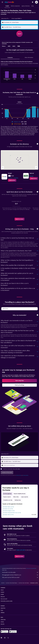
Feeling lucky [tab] (18, 500)
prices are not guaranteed (31, 568)
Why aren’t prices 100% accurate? (20, 577)
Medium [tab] (19, 102)
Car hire (3, 583)
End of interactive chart (2, 79)
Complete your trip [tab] (8, 500)
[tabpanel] (19, 72)
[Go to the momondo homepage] (9, 2)
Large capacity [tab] (25, 497)
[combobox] (5, 19)
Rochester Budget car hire (9, 511)
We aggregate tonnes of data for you (20, 575)
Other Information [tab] (29, 58)
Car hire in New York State (24, 583)
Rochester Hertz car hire (8, 515)
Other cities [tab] (16, 497)
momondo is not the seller (20, 572)
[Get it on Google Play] (4, 632)
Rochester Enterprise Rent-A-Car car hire (12, 513)
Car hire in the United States (11, 583)
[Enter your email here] (21, 465)
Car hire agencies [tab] (7, 494)
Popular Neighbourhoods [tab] (20, 494)
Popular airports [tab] (7, 497)
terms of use (19, 475)
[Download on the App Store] (13, 632)
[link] (12, 180)
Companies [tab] (10, 58)
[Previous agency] (3, 168)
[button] (2, 2)
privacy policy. (26, 475)
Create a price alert (21, 550)
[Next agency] (36, 168)
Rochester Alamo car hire (8, 507)
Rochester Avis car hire (8, 509)
